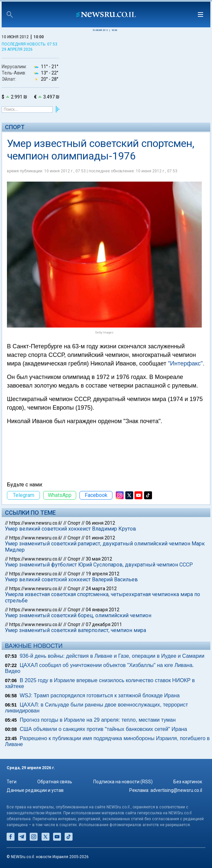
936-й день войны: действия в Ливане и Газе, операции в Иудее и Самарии (112, 656)
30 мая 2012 (99, 559)
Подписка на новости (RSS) (123, 782)
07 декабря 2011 (104, 624)
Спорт (15, 127)
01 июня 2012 (100, 538)
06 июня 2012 (100, 523)
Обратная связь (55, 782)
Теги (12, 782)
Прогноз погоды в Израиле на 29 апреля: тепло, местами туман (98, 720)
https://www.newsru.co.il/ (36, 523)
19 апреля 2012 (103, 574)
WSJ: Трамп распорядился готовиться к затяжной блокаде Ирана (100, 695)
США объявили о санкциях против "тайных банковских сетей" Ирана (104, 729)
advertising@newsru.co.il (176, 790)
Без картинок (188, 782)
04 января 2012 (103, 610)
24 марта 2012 (101, 589)
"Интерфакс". (186, 363)
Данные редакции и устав (35, 790)
